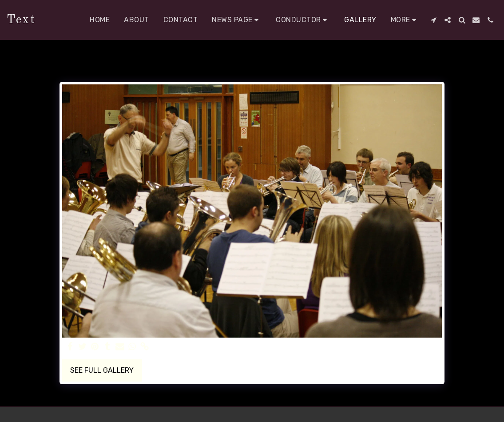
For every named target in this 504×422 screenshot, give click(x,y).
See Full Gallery (102, 370)
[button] (237, 20)
